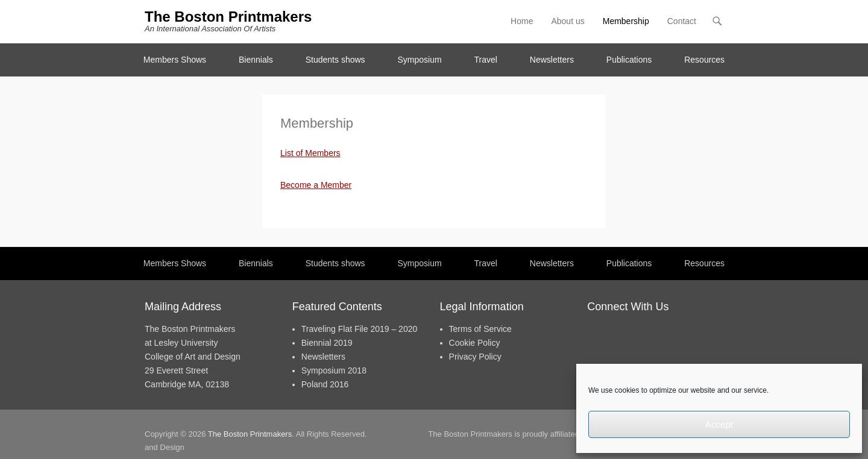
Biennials (256, 60)
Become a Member (316, 185)
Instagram (469, 22)
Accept (719, 424)
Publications (629, 60)
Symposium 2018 (334, 370)
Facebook (417, 22)
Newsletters (552, 60)
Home (522, 21)
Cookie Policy (475, 343)
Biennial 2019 (327, 343)
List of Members (310, 153)
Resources (704, 60)
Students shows (335, 60)
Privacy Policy (475, 357)
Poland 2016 (325, 384)
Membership (626, 21)
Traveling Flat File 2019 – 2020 (359, 329)
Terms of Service (480, 329)
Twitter (443, 22)
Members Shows (175, 60)
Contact (495, 22)
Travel (486, 60)
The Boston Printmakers (228, 17)
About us (568, 21)
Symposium (419, 60)
